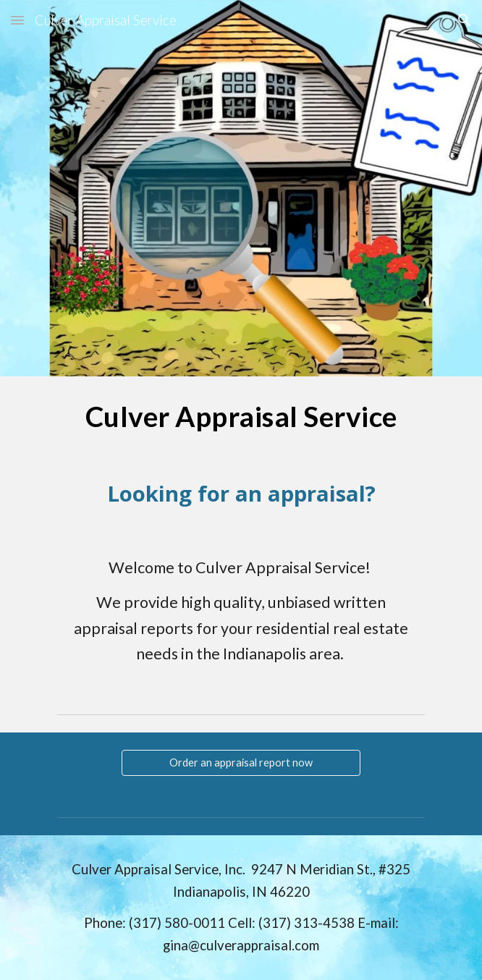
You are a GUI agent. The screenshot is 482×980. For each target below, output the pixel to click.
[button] (17, 20)
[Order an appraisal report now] (241, 762)
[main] (241, 416)
